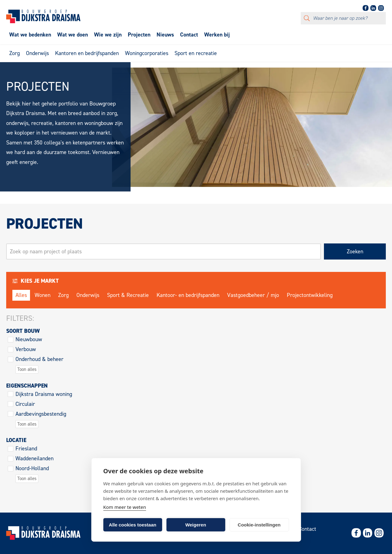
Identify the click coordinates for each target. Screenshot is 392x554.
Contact (189, 35)
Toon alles (27, 369)
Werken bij (217, 35)
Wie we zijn (108, 35)
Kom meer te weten (125, 507)
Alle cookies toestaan (133, 525)
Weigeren (196, 525)
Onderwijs (37, 53)
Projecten (139, 35)
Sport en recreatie (196, 53)
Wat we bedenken (30, 35)
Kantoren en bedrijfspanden (87, 53)
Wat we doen (73, 35)
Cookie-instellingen (259, 525)
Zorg (15, 53)
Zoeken (355, 251)
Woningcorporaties (147, 53)
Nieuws (165, 35)
